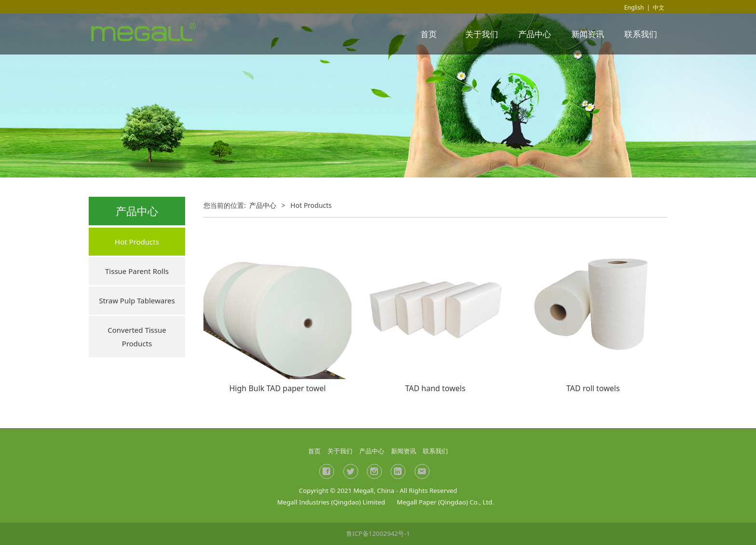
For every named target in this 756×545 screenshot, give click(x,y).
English (634, 7)
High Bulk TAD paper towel (278, 388)
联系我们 (641, 34)
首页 (429, 34)
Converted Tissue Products (137, 337)
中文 (659, 7)
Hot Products (137, 242)
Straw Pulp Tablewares (137, 300)
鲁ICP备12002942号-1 (378, 533)
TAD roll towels (593, 388)
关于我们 (482, 34)
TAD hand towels (435, 388)
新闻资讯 (588, 34)
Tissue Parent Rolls (137, 271)
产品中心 (535, 34)
